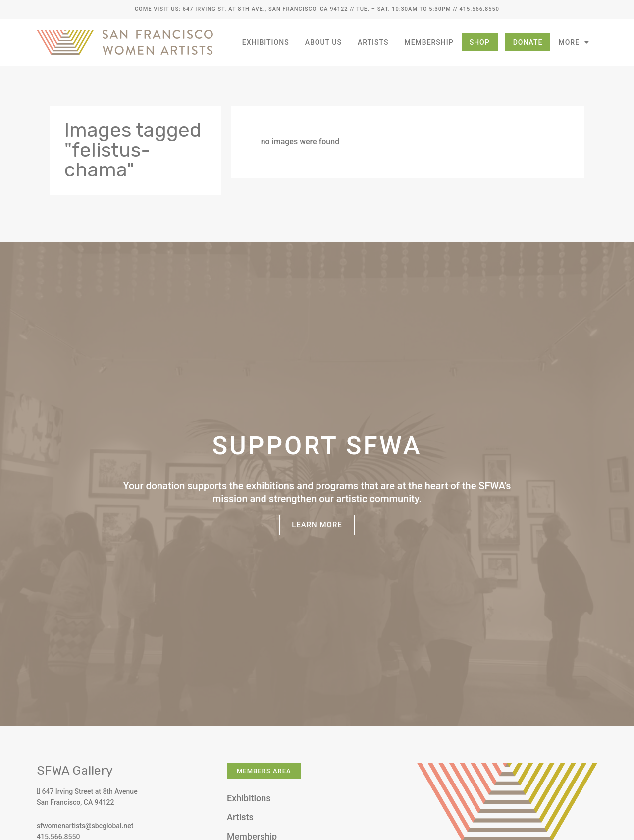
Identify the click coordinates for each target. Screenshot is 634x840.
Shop (480, 42)
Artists (373, 42)
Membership (429, 42)
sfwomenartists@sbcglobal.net (85, 826)
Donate (528, 42)
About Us (323, 42)
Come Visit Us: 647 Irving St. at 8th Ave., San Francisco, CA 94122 (241, 9)
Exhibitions (266, 42)
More (574, 42)
